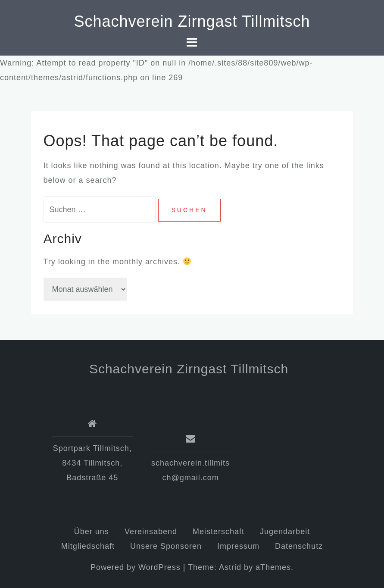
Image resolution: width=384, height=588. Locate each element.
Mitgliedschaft (88, 546)
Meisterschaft (219, 532)
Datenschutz (299, 546)
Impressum (238, 546)
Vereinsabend (151, 532)
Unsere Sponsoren (166, 546)
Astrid (230, 567)
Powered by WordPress (136, 567)
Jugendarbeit (285, 532)
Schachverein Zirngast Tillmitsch (192, 21)
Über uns (92, 532)
